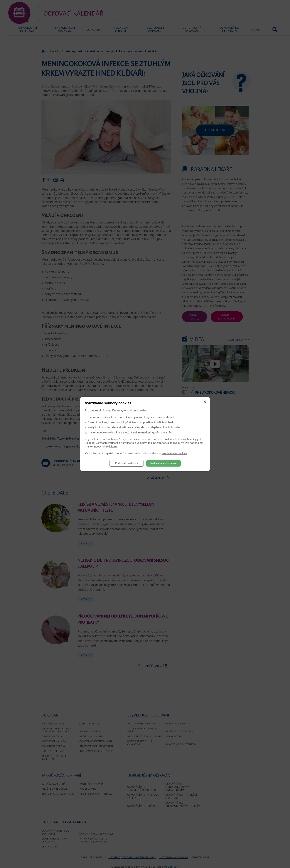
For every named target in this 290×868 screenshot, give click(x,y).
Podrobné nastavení (127, 463)
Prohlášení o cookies (174, 453)
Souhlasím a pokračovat (164, 463)
